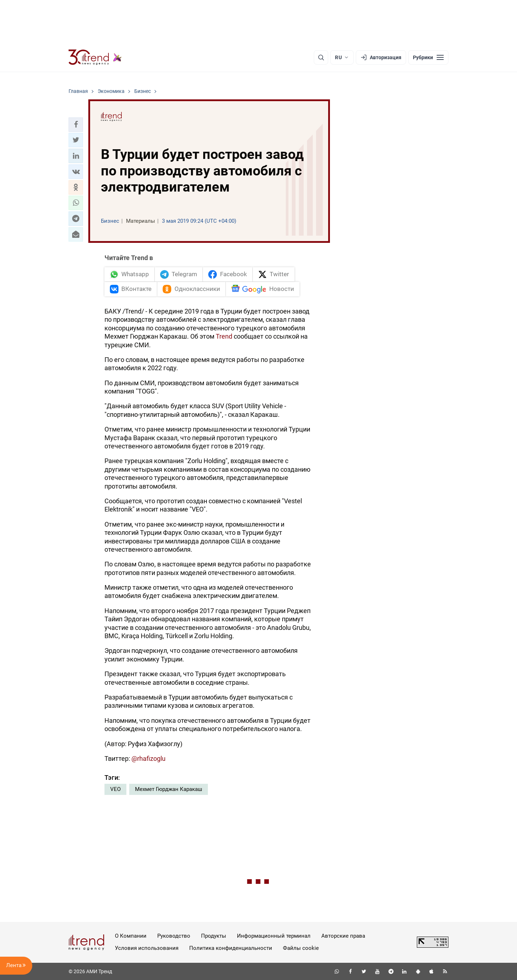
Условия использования (147, 948)
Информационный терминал (274, 936)
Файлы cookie (301, 948)
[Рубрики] (428, 57)
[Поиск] (321, 57)
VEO (115, 789)
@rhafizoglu (148, 758)
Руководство (174, 936)
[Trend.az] (95, 57)
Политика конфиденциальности (231, 948)
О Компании (131, 936)
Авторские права (343, 936)
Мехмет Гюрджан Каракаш (169, 789)
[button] (76, 124)
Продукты (214, 936)
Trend (224, 336)
